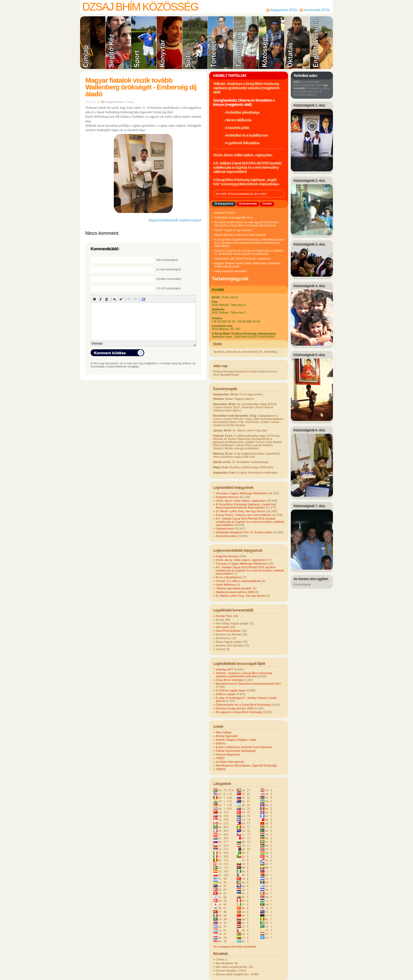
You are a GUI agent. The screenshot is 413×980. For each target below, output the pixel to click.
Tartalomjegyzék (230, 279)
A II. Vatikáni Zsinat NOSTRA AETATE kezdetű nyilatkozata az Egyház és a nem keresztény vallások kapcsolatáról (247, 167)
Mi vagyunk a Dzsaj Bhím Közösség (239, 712)
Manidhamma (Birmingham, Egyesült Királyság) (246, 765)
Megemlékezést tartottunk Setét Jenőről (240, 235)
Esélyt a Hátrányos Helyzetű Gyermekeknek (244, 747)
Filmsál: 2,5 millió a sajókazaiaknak (238, 581)
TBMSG (221, 769)
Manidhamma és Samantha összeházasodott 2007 (248, 684)
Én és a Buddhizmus (229, 577)
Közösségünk (302, 584)
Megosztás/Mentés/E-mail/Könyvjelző (175, 220)
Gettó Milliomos (226, 585)
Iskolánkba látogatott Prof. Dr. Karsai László (244, 532)
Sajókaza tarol (225, 529)
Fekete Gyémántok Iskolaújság (236, 751)
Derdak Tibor (224, 616)
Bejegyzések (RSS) (284, 10)
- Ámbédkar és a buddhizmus (246, 135)
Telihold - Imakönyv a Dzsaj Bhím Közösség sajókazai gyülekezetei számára (244, 675)
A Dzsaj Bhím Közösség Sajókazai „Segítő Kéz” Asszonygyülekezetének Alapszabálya (246, 182)
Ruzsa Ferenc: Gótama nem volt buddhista (243, 515)
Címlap (130, 102)
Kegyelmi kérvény (227, 497)
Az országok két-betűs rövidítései (235, 947)
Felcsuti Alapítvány (228, 754)
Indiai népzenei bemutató (231, 271)
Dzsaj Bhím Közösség (140, 7)
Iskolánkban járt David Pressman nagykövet (243, 258)
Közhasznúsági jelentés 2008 (235, 708)
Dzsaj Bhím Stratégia (229, 680)
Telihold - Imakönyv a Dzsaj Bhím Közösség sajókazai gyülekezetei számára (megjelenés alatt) (246, 88)
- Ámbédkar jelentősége (242, 112)
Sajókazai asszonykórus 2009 (235, 592)
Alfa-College (224, 732)
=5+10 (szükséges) (169, 288)
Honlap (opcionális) (169, 279)
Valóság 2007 (224, 669)
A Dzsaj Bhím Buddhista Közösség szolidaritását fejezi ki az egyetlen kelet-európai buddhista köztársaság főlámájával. (249, 243)
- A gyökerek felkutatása (242, 143)
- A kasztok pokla (236, 128)
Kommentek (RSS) (317, 10)
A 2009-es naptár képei (231, 690)
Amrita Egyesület (227, 736)
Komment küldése (117, 353)
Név (167, 260)
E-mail (169, 269)
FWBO (220, 758)
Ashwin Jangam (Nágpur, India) (236, 740)
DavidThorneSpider (228, 631)
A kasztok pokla (226, 536)
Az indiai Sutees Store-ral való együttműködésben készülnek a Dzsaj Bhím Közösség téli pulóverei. (246, 224)
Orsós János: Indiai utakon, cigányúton (243, 155)
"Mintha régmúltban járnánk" (234, 588)
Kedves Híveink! (225, 213)
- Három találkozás (238, 120)
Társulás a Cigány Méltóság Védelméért (242, 493)
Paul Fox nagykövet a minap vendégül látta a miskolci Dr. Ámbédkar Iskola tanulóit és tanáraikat (249, 252)
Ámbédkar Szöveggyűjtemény (234, 217)
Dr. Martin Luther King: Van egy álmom (241, 511)
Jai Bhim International (230, 762)
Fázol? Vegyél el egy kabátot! (233, 230)
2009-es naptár (225, 694)
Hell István (222, 627)
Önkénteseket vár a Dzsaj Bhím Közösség (243, 705)
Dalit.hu (221, 743)
